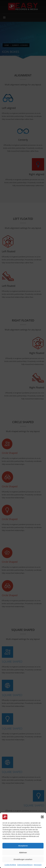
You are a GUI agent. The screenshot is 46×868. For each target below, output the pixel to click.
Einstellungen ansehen (23, 859)
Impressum (38, 865)
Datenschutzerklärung (25, 865)
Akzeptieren (23, 846)
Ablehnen (23, 853)
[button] (42, 817)
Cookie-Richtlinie (10, 865)
